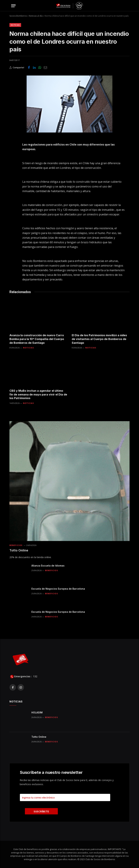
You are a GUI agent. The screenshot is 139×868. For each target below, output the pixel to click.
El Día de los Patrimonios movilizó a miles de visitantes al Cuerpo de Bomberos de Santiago (99, 339)
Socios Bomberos (18, 16)
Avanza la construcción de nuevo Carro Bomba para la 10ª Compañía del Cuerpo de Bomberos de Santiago (37, 339)
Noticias (15, 25)
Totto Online (19, 550)
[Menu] (13, 6)
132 (35, 676)
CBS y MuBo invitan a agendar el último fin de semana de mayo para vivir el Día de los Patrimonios (38, 394)
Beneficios (16, 545)
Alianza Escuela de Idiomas (48, 566)
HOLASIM (37, 712)
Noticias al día (36, 16)
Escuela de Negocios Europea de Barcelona (58, 589)
